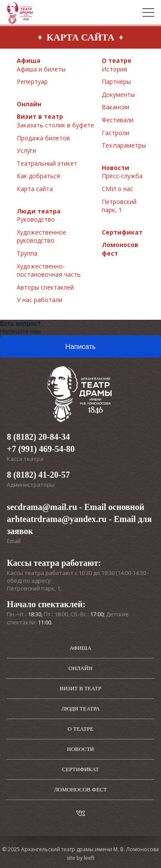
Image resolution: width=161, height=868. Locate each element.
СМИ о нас (117, 189)
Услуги (26, 150)
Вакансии (115, 107)
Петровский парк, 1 (119, 206)
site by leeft (80, 858)
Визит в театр (40, 116)
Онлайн (29, 104)
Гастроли (115, 133)
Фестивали (118, 120)
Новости (115, 168)
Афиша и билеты (41, 69)
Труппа (27, 253)
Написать (80, 347)
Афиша (29, 60)
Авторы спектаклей (45, 287)
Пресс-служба (122, 176)
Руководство (36, 219)
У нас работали (39, 300)
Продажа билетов (43, 138)
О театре (117, 60)
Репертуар (32, 82)
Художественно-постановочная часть (49, 270)
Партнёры (116, 82)
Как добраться (38, 176)
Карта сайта (35, 189)
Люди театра (39, 211)
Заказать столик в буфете (55, 125)
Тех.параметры (124, 145)
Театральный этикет (47, 163)
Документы (118, 94)
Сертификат (122, 232)
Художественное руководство (41, 236)
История (114, 69)
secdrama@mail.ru (42, 507)
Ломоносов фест (80, 789)
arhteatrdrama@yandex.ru (57, 519)
